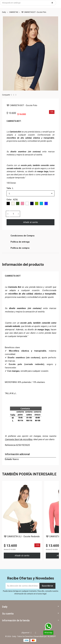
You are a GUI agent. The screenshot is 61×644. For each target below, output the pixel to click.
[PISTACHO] (37, 204)
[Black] (8, 204)
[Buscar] (28, 3)
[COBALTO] (46, 204)
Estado (8, 459)
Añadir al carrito (30, 222)
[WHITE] (27, 204)
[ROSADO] (22, 204)
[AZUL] (32, 204)
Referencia (10, 445)
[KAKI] (18, 204)
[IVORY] (13, 204)
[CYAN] (41, 204)
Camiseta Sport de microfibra (19, 439)
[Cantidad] (13, 214)
